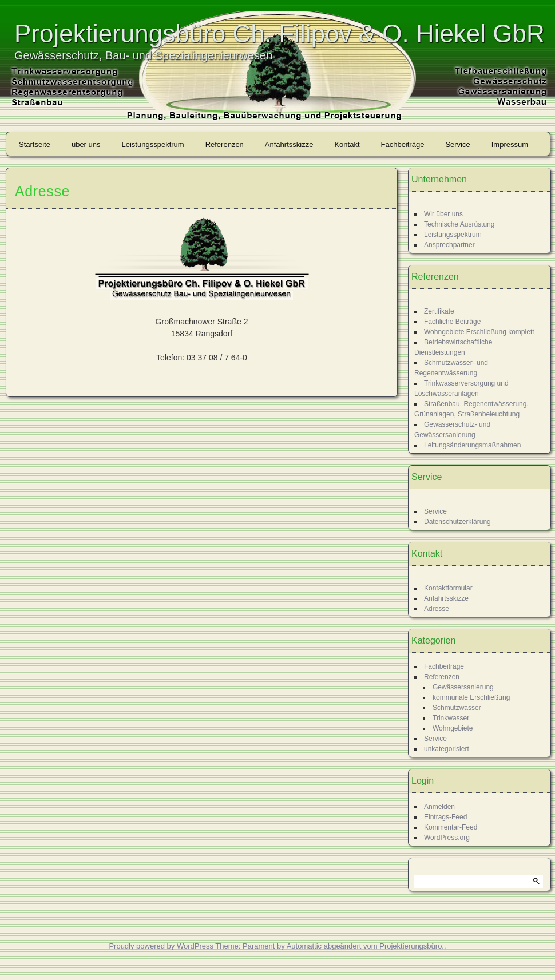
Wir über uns (443, 214)
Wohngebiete (453, 728)
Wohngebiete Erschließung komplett (479, 332)
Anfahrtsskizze (289, 144)
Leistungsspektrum (153, 144)
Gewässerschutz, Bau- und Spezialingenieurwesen (143, 55)
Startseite (35, 144)
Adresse (437, 609)
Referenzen (225, 144)
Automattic (304, 946)
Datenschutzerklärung (457, 522)
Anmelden (439, 807)
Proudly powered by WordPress (161, 946)
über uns (86, 144)
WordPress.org (447, 838)
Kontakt (347, 144)
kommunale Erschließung (471, 697)
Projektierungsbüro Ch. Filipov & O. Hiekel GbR (280, 33)
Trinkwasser (451, 718)
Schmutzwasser (457, 708)
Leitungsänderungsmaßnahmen (472, 445)
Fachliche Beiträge (452, 322)
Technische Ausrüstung (459, 224)
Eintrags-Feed (445, 817)
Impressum (510, 144)
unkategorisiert (447, 749)
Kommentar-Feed (451, 827)
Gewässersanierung (463, 687)
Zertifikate (439, 311)
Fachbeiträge (403, 144)
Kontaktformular (448, 588)
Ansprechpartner (449, 245)
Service (457, 144)
